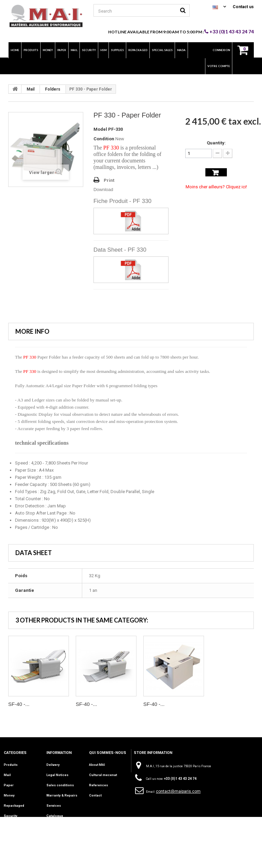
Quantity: (216, 143)
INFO (8, 843)
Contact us (243, 7)
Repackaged (14, 804)
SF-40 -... (19, 704)
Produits (11, 764)
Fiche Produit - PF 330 (122, 201)
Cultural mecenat (103, 774)
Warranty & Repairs (62, 794)
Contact (95, 794)
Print (109, 180)
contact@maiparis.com (178, 791)
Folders (53, 89)
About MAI (97, 764)
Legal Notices (57, 774)
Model (100, 129)
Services (53, 804)
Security (10, 814)
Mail (31, 89)
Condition (104, 139)
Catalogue (55, 814)
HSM (7, 824)
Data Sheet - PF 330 (120, 250)
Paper (9, 784)
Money (9, 794)
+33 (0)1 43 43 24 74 (229, 31)
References (98, 784)
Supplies (11, 834)
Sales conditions (60, 784)
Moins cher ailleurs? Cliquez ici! (216, 187)
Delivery (53, 764)
